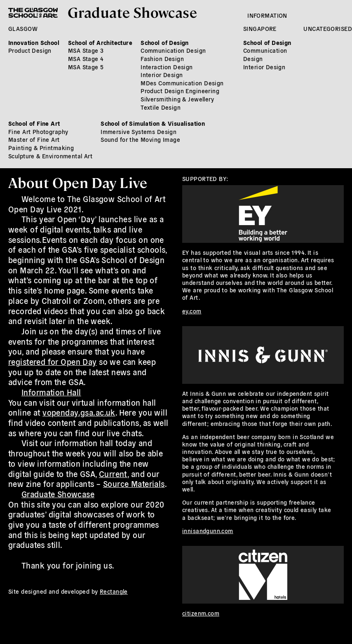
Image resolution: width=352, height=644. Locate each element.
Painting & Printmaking (41, 148)
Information (267, 15)
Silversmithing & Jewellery (177, 99)
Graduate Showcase (132, 12)
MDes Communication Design (182, 83)
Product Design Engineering (180, 91)
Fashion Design (162, 59)
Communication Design (173, 50)
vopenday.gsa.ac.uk (79, 412)
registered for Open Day (53, 362)
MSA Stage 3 (86, 50)
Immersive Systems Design (138, 132)
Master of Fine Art (34, 139)
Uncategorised (327, 28)
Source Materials (134, 484)
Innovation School (34, 42)
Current (113, 474)
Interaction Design (167, 67)
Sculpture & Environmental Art (50, 156)
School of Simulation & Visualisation (153, 123)
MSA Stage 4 (86, 59)
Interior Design (162, 75)
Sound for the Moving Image (140, 139)
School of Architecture (100, 42)
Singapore (260, 28)
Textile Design (161, 107)
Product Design (30, 50)
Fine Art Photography (38, 132)
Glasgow (23, 28)
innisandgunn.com (208, 531)
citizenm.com (201, 613)
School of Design (165, 42)
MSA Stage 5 (86, 67)
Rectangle (114, 591)
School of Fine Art (34, 123)
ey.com (192, 311)
